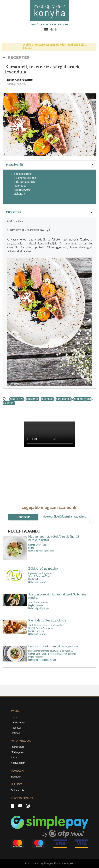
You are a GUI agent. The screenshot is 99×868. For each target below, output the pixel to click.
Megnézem (23, 517)
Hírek (14, 717)
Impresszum (18, 747)
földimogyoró (82, 399)
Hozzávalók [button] (50, 165)
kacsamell (32, 399)
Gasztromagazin (20, 723)
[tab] (49, 165)
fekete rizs (17, 399)
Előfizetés (16, 777)
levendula (47, 399)
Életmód (15, 733)
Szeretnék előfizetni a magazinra (65, 517)
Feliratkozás (17, 790)
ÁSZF (14, 758)
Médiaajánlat (18, 752)
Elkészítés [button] (50, 212)
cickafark (9, 403)
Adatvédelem (18, 763)
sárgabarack (64, 399)
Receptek (16, 728)
